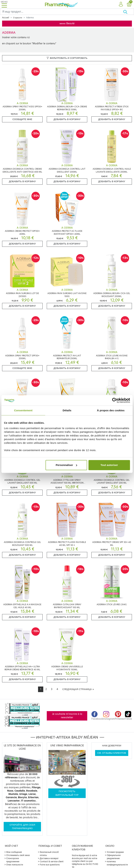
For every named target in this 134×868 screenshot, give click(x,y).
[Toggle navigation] (4, 4)
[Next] (78, 689)
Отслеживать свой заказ (18, 855)
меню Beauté (67, 23)
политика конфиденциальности (117, 863)
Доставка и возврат (49, 858)
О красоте (18, 18)
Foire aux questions (50, 865)
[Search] (62, 12)
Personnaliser (66, 465)
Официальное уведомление (114, 857)
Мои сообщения (14, 852)
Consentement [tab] (23, 410)
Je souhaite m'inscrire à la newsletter (67, 716)
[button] (121, 4)
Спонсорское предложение (13, 860)
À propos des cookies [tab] (111, 410)
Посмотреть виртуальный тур (67, 793)
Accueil (6, 18)
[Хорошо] (129, 12)
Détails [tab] (67, 410)
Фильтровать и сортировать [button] (67, 58)
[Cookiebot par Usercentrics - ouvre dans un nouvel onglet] (115, 400)
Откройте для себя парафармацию (22, 827)
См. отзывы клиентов (112, 753)
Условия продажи (115, 852)
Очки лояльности (15, 865)
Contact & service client (52, 861)
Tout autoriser (109, 465)
